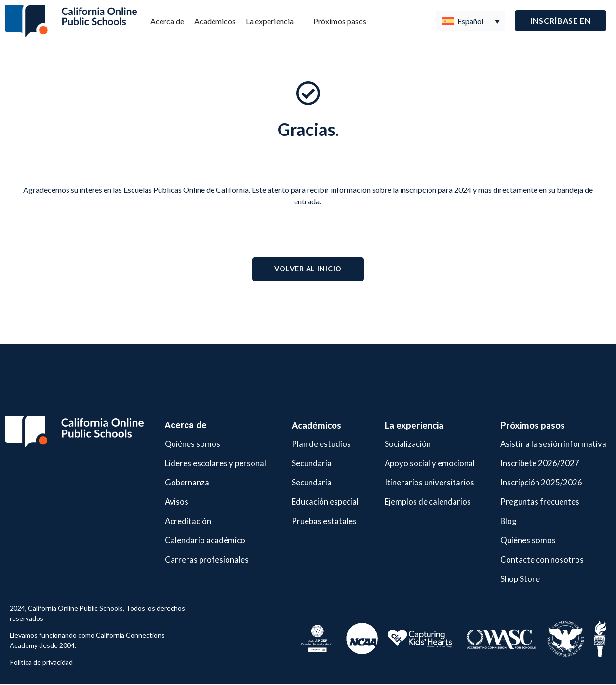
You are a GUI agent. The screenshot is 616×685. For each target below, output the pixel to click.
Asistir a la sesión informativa (546, 445)
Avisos (165, 502)
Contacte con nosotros (533, 560)
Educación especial (320, 502)
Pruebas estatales (318, 521)
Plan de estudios (315, 445)
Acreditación (178, 521)
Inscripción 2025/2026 (532, 483)
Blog (495, 521)
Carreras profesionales (199, 560)
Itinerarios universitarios (421, 483)
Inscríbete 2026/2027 (530, 463)
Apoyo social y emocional (422, 463)
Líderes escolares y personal (210, 463)
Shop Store (508, 579)
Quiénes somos (183, 445)
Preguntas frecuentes (531, 502)
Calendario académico (197, 541)
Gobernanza (176, 483)
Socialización (397, 445)
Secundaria (303, 463)
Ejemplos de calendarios (420, 502)
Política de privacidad (41, 663)
